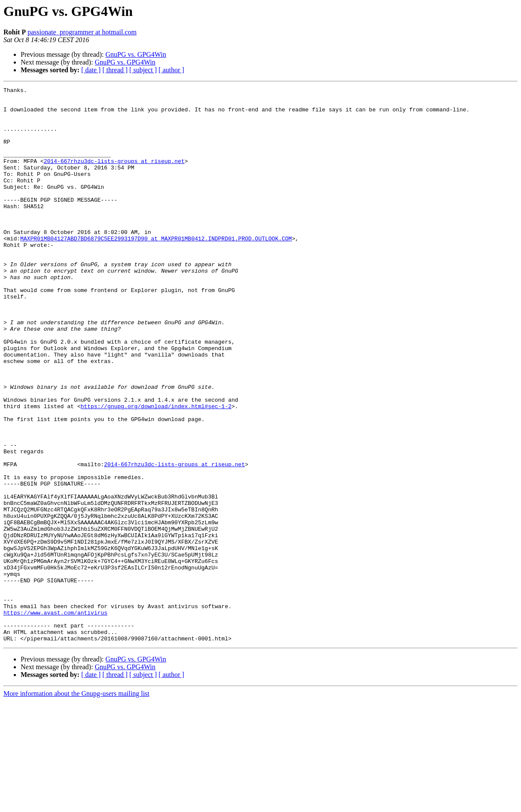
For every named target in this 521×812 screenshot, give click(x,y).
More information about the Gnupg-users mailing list (77, 804)
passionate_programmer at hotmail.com (82, 32)
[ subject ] (143, 70)
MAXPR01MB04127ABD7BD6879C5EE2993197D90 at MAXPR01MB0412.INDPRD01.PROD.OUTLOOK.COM (156, 269)
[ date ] (91, 70)
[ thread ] (115, 70)
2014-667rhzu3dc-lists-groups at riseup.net (114, 176)
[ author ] (172, 70)
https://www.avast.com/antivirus (55, 718)
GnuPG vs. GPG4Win (136, 54)
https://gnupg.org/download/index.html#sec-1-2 (156, 471)
